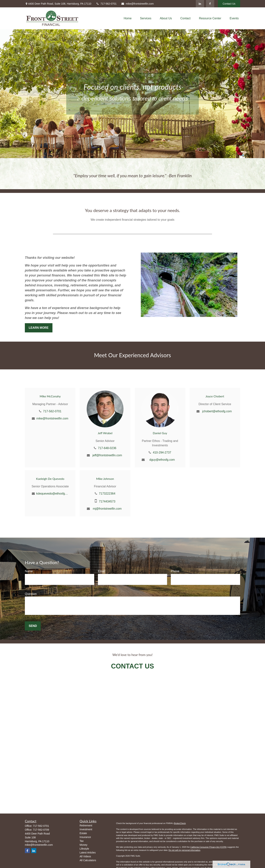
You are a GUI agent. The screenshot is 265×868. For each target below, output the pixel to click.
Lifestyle (84, 849)
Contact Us (229, 4)
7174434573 (107, 501)
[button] (128, 18)
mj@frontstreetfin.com (107, 509)
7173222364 (107, 494)
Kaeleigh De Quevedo (50, 479)
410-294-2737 (162, 452)
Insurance (85, 837)
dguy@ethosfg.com (162, 460)
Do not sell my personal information (184, 850)
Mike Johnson (105, 479)
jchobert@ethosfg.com (217, 411)
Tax (82, 841)
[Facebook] (210, 4)
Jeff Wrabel (105, 433)
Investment (86, 829)
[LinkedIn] (200, 4)
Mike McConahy (50, 396)
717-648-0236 (107, 448)
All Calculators (88, 860)
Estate (83, 833)
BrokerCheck (180, 823)
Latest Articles (88, 853)
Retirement (86, 825)
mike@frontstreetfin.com (137, 4)
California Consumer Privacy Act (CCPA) (209, 847)
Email (102, 571)
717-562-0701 (106, 4)
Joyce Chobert (215, 396)
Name (29, 571)
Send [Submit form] (33, 626)
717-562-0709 (41, 830)
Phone (175, 571)
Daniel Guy (160, 433)
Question (31, 594)
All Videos (85, 856)
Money (84, 845)
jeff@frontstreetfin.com (107, 455)
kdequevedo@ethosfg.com (52, 494)
